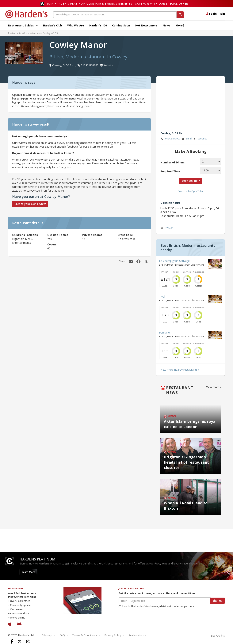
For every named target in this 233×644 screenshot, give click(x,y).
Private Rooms (92, 235)
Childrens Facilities (25, 235)
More (180, 25)
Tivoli (162, 297)
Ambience (199, 272)
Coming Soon (121, 25)
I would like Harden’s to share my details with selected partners (156, 606)
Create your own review (30, 204)
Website (200, 139)
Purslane (164, 332)
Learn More (28, 572)
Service (187, 272)
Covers (52, 244)
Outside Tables (58, 235)
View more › (214, 387)
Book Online (191, 181)
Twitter (167, 228)
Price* (165, 272)
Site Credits (218, 636)
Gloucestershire (32, 33)
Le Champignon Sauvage (174, 261)
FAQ (62, 635)
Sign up (218, 601)
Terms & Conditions (85, 635)
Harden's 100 (98, 25)
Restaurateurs (137, 635)
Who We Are (76, 25)
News (166, 25)
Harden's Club (53, 25)
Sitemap (47, 635)
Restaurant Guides (23, 25)
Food (176, 272)
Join (222, 14)
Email (187, 139)
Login (211, 14)
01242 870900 (170, 139)
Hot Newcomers (146, 25)
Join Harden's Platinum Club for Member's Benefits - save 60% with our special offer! (118, 4)
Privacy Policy (113, 635)
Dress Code (125, 235)
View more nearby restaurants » (180, 370)
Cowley (46, 33)
